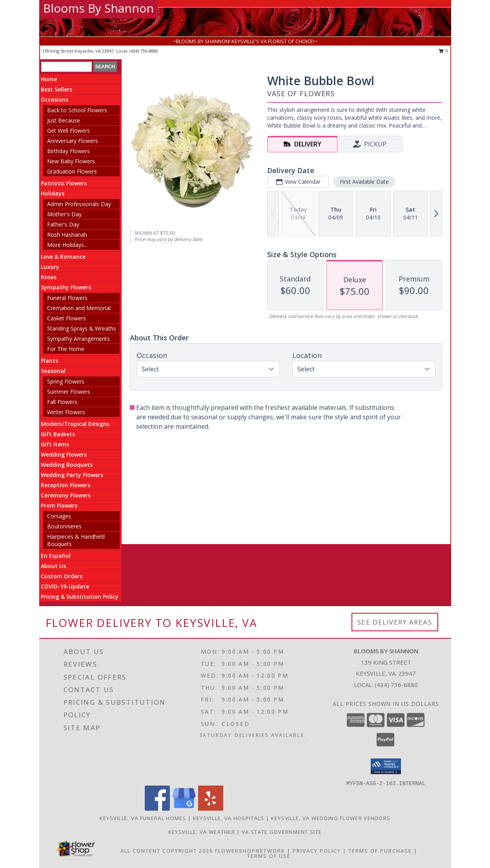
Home (49, 79)
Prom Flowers (59, 505)
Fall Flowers (62, 402)
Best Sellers (56, 89)
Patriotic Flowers (64, 183)
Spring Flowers (66, 381)
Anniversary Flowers (73, 141)
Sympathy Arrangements (78, 339)
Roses (49, 277)
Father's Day (63, 224)
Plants (49, 361)
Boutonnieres (64, 526)
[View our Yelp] (211, 809)
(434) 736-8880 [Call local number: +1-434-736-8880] (144, 51)
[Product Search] (66, 67)
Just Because (64, 120)
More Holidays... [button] (67, 245)
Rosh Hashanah (67, 235)
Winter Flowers (66, 412)
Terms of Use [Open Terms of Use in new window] (269, 856)
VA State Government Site (282, 832)
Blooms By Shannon (98, 8)
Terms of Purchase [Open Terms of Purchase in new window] (380, 851)
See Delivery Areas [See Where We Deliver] (395, 622)
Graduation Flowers (72, 171)
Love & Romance (63, 257)
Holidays (53, 193)
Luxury (50, 267)
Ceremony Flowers (66, 495)
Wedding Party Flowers (72, 475)
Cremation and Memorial (79, 308)
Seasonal (53, 371)
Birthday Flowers (68, 151)
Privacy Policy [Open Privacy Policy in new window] (317, 851)
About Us (53, 566)
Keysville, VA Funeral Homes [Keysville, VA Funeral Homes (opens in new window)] (143, 818)
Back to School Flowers (77, 110)
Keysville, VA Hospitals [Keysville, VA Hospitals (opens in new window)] (229, 818)
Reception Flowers (66, 485)
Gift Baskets (58, 434)
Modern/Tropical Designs (75, 424)
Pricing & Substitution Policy (80, 597)
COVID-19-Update (65, 586)
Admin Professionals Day (79, 204)
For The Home (66, 349)
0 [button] (444, 51)
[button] (386, 766)
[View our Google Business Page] (184, 809)
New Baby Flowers (71, 161)
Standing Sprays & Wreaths (82, 328)
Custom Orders (62, 576)
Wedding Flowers (64, 454)
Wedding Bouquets (67, 465)
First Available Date (364, 182)
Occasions (55, 100)
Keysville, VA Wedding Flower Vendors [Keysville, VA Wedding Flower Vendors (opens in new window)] (331, 818)
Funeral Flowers (67, 298)
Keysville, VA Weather (202, 832)
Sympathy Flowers (66, 287)
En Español (56, 556)
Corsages (59, 516)
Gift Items (55, 444)
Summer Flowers (69, 392)
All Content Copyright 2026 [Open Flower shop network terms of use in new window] (167, 851)
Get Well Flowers (68, 131)
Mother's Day (64, 214)
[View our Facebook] (157, 809)
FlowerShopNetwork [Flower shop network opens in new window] (250, 851)
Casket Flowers (66, 318)
